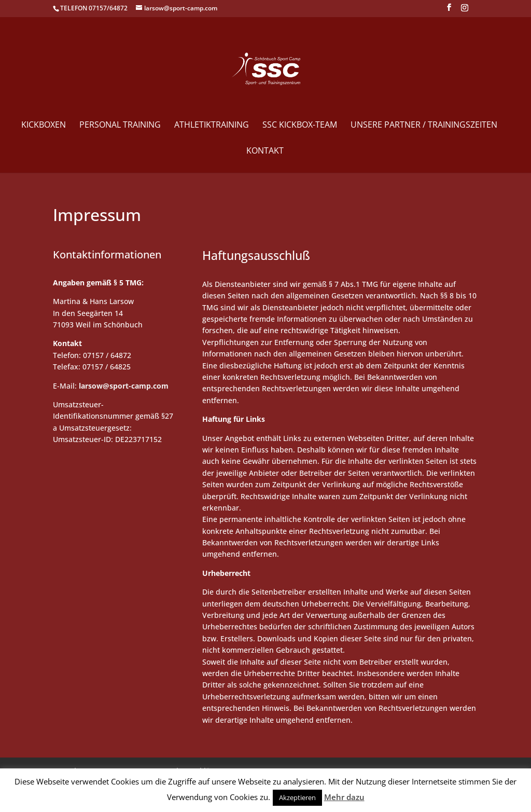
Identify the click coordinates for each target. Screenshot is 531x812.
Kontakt (265, 152)
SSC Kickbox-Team (300, 126)
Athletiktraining (212, 126)
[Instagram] (465, 11)
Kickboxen (44, 126)
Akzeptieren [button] (297, 797)
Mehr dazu (344, 797)
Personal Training (120, 126)
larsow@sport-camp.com (124, 386)
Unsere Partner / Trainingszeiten (424, 126)
